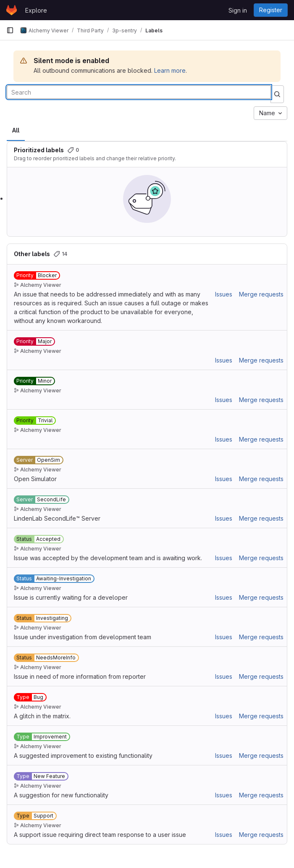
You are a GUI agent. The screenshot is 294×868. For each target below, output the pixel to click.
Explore (36, 10)
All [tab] (16, 130)
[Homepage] (12, 10)
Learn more (170, 70)
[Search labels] (139, 92)
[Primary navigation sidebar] (10, 30)
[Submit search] (277, 94)
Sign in (238, 10)
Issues (224, 294)
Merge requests (261, 294)
